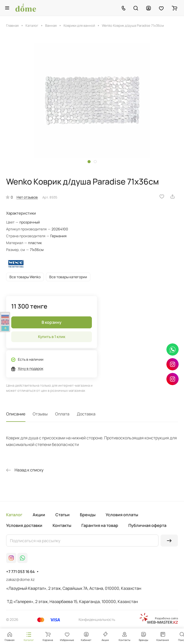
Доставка (86, 414)
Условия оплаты (122, 515)
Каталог (14, 515)
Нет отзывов (27, 197)
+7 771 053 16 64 (20, 572)
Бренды (88, 515)
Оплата (62, 414)
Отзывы (40, 414)
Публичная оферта (147, 525)
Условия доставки (24, 525)
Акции (39, 515)
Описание (16, 414)
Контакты (62, 525)
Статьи (63, 515)
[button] (89, 162)
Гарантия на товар (100, 525)
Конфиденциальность (97, 619)
